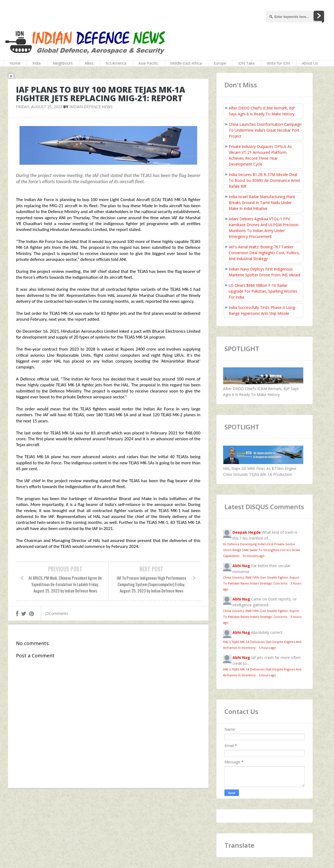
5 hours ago (267, 648)
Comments (57, 613)
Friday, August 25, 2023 (39, 107)
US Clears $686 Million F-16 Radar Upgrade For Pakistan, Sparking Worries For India (263, 291)
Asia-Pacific (148, 63)
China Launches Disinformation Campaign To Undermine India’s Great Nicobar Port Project (265, 130)
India (36, 63)
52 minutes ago (254, 556)
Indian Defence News (91, 107)
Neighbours (63, 63)
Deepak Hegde (247, 532)
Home (15, 63)
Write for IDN (278, 63)
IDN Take (246, 63)
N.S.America (116, 63)
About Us (310, 63)
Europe (220, 63)
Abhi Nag (241, 566)
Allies (89, 63)
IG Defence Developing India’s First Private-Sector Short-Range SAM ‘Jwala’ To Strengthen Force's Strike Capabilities (262, 550)
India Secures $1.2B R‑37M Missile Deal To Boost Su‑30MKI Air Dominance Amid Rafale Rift (264, 180)
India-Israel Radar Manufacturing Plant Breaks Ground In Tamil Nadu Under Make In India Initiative (262, 203)
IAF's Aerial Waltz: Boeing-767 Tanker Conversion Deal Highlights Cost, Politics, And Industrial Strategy (264, 253)
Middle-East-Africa (186, 63)
